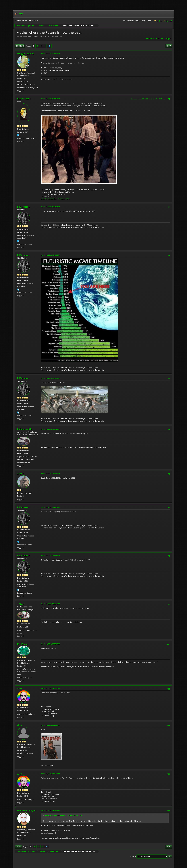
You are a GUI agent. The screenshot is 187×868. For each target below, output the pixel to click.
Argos (20, 474)
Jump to (133, 856)
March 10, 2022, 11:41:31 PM (51, 507)
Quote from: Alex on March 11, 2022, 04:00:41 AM (63, 815)
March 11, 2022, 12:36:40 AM (51, 604)
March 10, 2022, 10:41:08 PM (51, 255)
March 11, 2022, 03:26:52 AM (51, 725)
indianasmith (24, 429)
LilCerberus (23, 207)
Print (169, 46)
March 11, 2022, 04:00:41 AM (51, 774)
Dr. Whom (22, 644)
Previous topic (153, 39)
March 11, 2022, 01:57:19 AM (51, 644)
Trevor (21, 604)
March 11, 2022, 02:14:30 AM (51, 688)
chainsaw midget (27, 810)
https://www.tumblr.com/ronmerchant (55, 199)
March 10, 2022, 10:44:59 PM (51, 378)
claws (20, 725)
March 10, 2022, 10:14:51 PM (51, 99)
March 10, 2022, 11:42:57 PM (51, 556)
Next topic (166, 39)
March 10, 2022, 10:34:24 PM (51, 207)
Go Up (18, 847)
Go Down (20, 46)
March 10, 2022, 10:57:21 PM (51, 429)
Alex (20, 688)
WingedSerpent (26, 54)
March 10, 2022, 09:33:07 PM (51, 54)
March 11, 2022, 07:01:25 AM (51, 810)
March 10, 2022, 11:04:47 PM (51, 474)
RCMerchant (24, 99)
